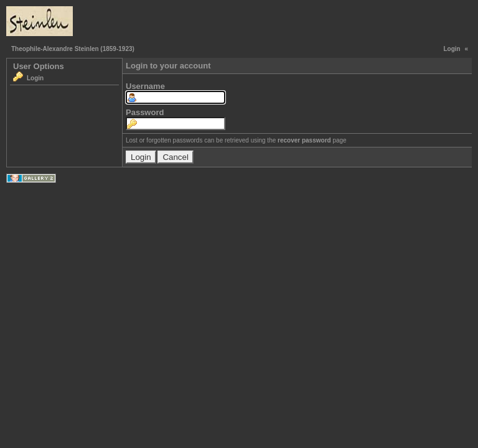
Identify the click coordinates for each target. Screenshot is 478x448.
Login (452, 49)
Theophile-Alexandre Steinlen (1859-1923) (73, 49)
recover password (304, 140)
